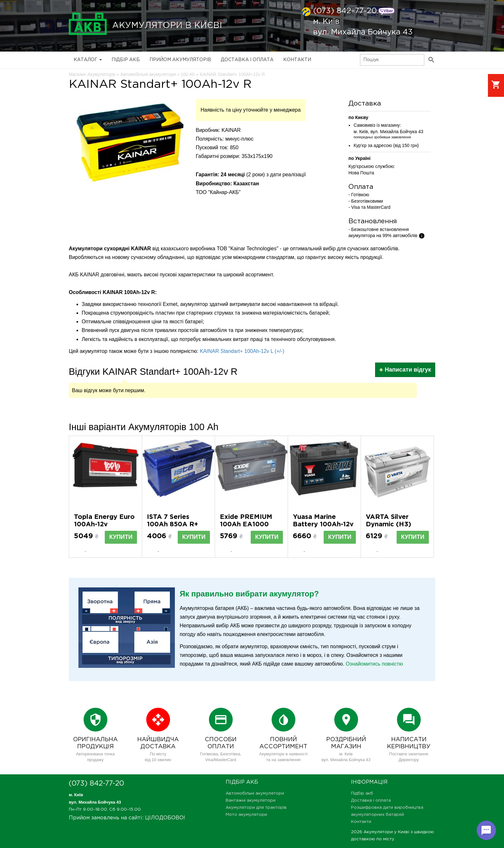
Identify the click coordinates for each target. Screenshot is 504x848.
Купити (121, 537)
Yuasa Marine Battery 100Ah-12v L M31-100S (323, 524)
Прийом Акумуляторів (180, 60)
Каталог (88, 60)
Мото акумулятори (246, 815)
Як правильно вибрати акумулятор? (249, 594)
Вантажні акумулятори (251, 801)
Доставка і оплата (247, 60)
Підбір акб (126, 60)
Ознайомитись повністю (374, 664)
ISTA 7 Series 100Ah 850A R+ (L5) (172, 524)
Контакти (297, 60)
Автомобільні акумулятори (255, 793)
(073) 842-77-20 (345, 11)
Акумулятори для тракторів (256, 808)
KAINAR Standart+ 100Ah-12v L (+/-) (242, 351)
